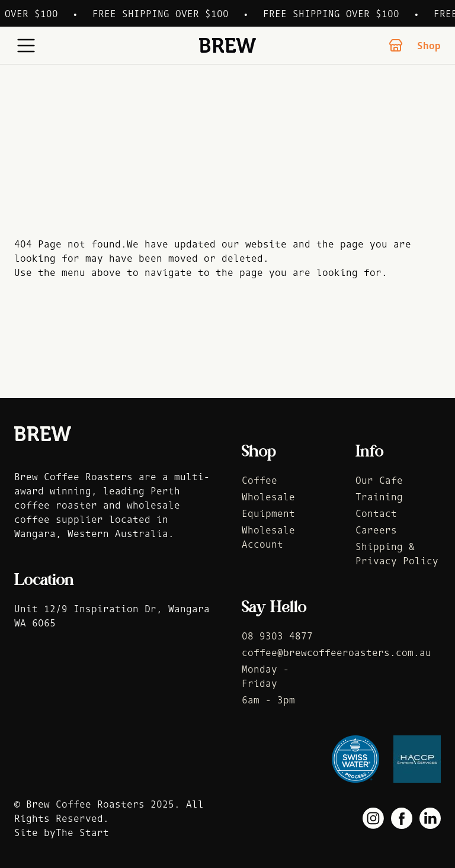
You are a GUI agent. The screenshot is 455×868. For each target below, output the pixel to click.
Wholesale (268, 497)
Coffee (259, 480)
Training (379, 497)
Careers (376, 530)
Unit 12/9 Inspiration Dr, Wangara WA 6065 (112, 616)
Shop (415, 46)
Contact (376, 513)
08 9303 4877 (277, 636)
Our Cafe (379, 480)
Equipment (268, 513)
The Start (82, 832)
